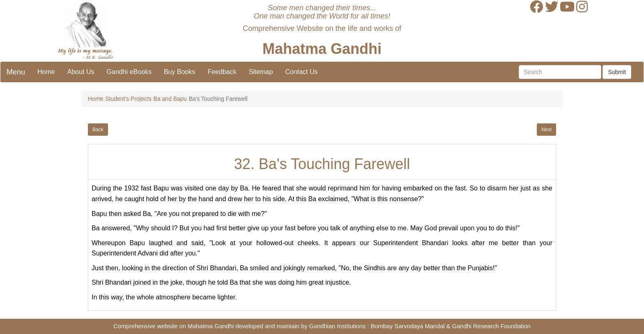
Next (546, 130)
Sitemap (261, 72)
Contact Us (301, 72)
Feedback (222, 72)
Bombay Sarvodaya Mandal (408, 326)
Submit (617, 72)
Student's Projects (128, 99)
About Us (81, 72)
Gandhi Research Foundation (491, 326)
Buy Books (179, 72)
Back (98, 130)
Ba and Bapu (170, 99)
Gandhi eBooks (129, 72)
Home (46, 72)
